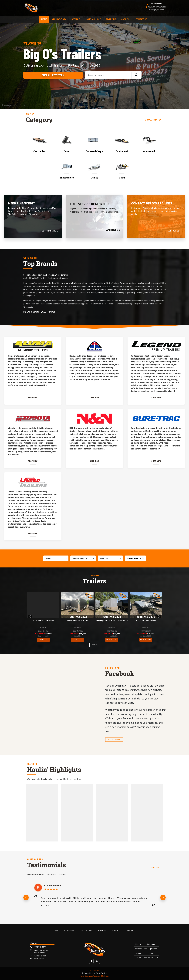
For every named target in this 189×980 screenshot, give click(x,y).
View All (95, 645)
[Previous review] (26, 898)
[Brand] (56, 558)
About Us (126, 19)
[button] (30, 617)
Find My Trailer (135, 558)
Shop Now (33, 398)
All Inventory (59, 19)
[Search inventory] (136, 75)
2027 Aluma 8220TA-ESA (146, 621)
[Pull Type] (110, 558)
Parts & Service (93, 19)
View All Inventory (153, 120)
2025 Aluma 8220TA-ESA (43, 621)
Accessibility (94, 971)
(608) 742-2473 (155, 4)
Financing (111, 19)
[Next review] (163, 898)
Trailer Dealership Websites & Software (94, 976)
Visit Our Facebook (114, 739)
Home (44, 19)
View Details (43, 640)
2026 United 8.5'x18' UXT (77, 621)
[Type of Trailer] (83, 558)
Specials (76, 19)
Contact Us (141, 19)
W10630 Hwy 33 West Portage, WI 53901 (157, 8)
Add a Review (155, 867)
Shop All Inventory (53, 75)
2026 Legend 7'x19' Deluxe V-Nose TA (112, 621)
